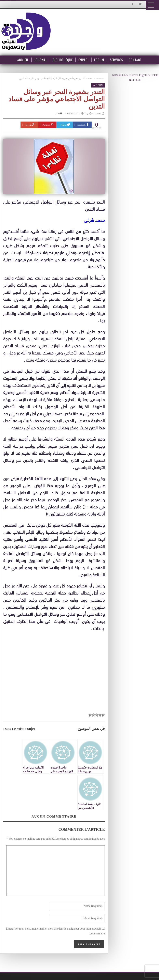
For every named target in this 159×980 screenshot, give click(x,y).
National (100, 78)
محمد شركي (94, 113)
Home (90, 78)
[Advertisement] (56, 669)
